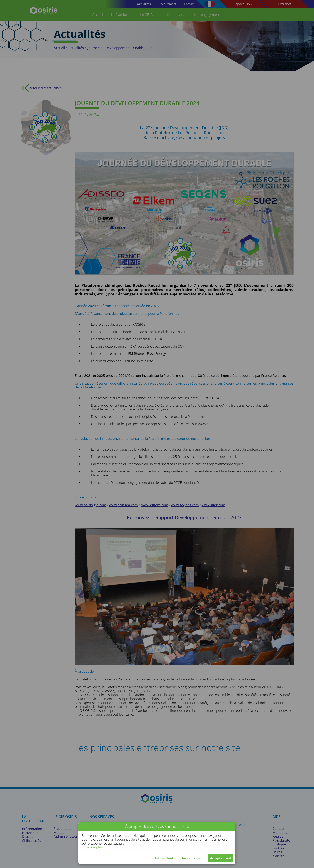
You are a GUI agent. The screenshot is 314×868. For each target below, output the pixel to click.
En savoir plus (92, 847)
